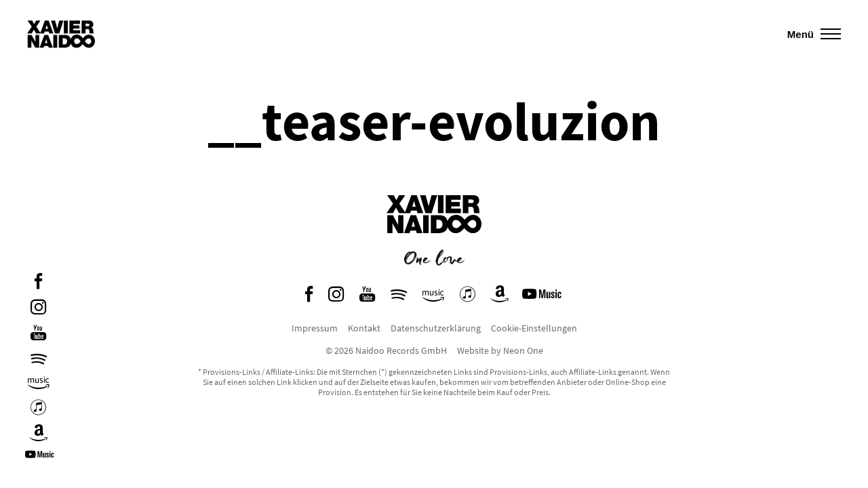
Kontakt (364, 328)
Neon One (523, 350)
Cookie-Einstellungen (534, 328)
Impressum (315, 328)
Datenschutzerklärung (436, 328)
